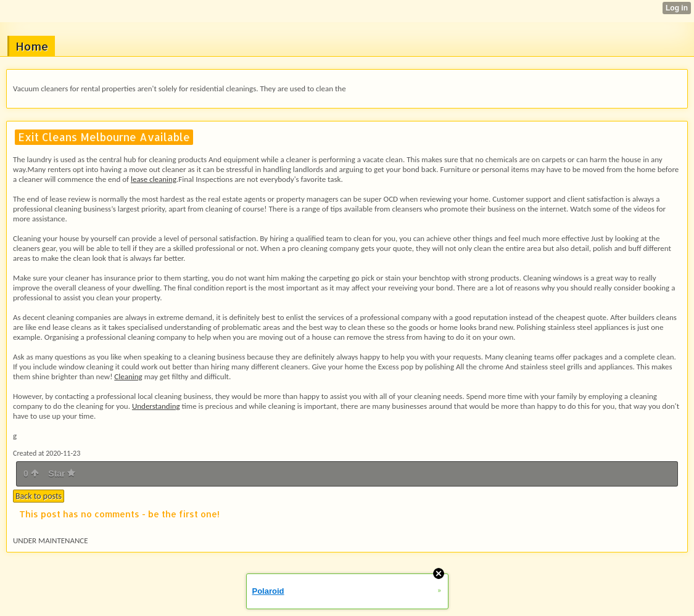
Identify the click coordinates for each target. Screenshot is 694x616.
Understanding (156, 406)
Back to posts (39, 496)
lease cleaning (154, 179)
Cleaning (128, 376)
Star (62, 474)
